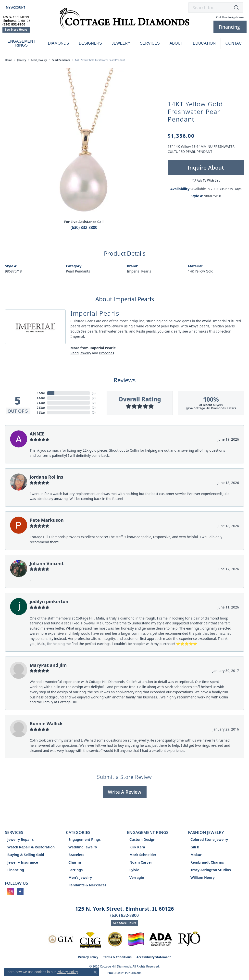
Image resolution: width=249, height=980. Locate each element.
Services (150, 43)
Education (204, 43)
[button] (15, 7)
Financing (16, 870)
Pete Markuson (47, 520)
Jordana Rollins (46, 477)
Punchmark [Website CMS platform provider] (133, 973)
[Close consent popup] (95, 972)
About (176, 43)
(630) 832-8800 (84, 227)
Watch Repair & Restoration (31, 847)
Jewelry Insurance (23, 862)
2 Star (41, 408)
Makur (196, 855)
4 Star (41, 398)
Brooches (107, 353)
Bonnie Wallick (46, 723)
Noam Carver (141, 862)
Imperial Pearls (139, 271)
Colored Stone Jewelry (209, 839)
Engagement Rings (22, 43)
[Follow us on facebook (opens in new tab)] (20, 892)
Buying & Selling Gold (26, 855)
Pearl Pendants (61, 60)
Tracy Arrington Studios (211, 870)
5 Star (41, 393)
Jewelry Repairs (20, 839)
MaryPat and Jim (48, 665)
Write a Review (125, 792)
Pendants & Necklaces (87, 885)
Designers (90, 43)
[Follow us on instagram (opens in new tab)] (11, 892)
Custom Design (142, 839)
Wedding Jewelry (83, 847)
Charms (75, 862)
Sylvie (134, 870)
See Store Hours (16, 30)
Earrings (75, 870)
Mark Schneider (143, 855)
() (94, 393)
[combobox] (209, 8)
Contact (235, 43)
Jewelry (121, 43)
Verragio (137, 877)
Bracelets (76, 855)
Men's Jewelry (80, 877)
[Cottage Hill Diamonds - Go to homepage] (124, 21)
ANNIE (37, 434)
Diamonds (58, 43)
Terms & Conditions (117, 957)
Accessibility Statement (154, 957)
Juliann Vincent (47, 563)
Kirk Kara (137, 847)
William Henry (203, 877)
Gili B (195, 847)
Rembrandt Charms (207, 862)
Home (9, 60)
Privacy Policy (88, 957)
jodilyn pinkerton (49, 601)
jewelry (21, 60)
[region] (84, 142)
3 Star (41, 403)
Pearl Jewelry (39, 60)
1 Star (41, 413)
